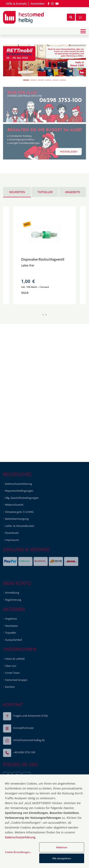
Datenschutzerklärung (20, 837)
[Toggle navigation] (83, 31)
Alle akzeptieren (62, 858)
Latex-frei (28, 265)
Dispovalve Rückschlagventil (43, 259)
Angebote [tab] (73, 192)
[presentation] (43, 314)
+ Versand (44, 287)
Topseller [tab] (45, 192)
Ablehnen (62, 847)
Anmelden (38, 4)
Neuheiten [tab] (17, 192)
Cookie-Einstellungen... (18, 852)
